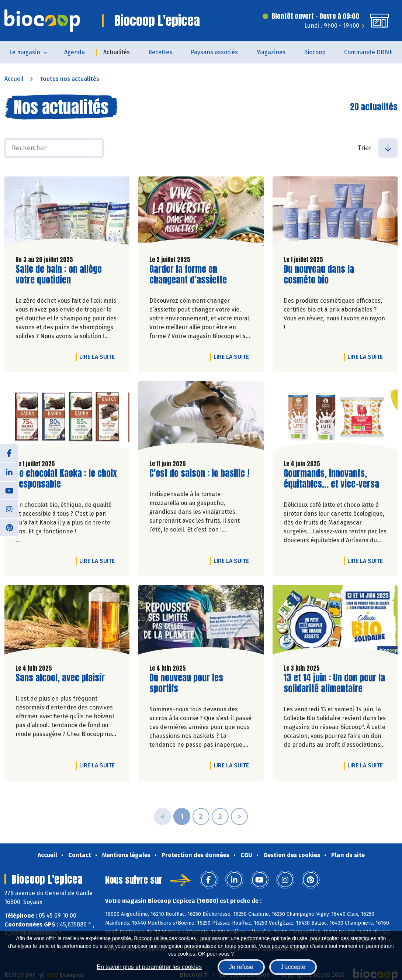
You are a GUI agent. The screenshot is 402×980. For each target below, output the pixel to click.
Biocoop (315, 52)
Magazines (271, 52)
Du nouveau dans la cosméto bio (326, 275)
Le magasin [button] (25, 52)
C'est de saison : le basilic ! (199, 473)
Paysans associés (214, 52)
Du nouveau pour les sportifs (191, 683)
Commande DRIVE (368, 52)
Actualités (117, 52)
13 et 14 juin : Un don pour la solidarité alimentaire (334, 683)
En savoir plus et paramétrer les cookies (149, 967)
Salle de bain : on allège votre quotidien (59, 275)
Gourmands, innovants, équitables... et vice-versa (331, 479)
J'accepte (293, 967)
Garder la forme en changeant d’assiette (191, 275)
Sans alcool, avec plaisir (60, 678)
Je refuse (241, 967)
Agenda (74, 52)
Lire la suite (99, 357)
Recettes (160, 52)
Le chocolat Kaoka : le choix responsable (66, 479)
